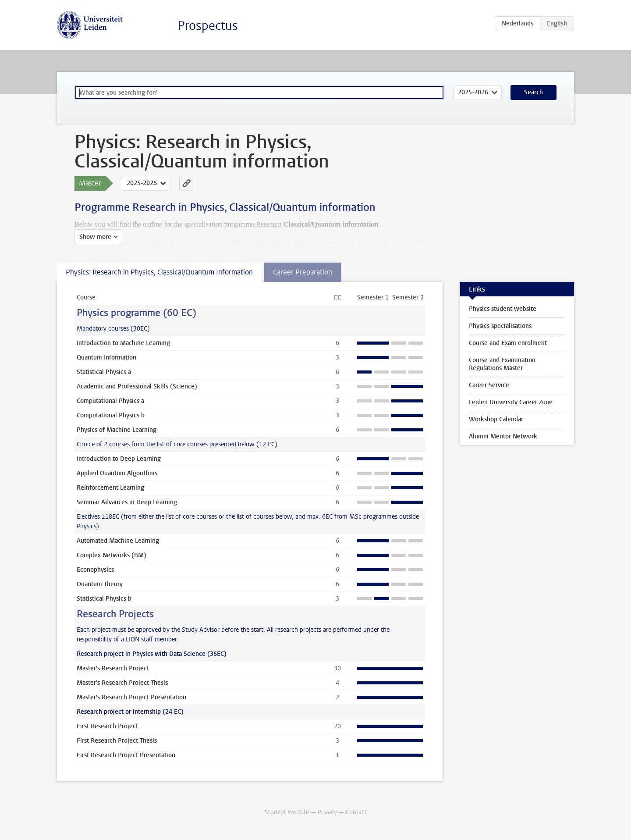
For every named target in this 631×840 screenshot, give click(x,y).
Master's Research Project (113, 668)
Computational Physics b (111, 415)
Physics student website (503, 309)
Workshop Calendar (496, 419)
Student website (287, 812)
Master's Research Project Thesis (122, 683)
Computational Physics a (110, 401)
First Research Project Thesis (117, 741)
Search (534, 92)
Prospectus (208, 26)
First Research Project (107, 726)
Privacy (327, 812)
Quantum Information (106, 358)
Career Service (489, 385)
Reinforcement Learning (110, 488)
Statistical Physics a (104, 372)
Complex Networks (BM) (112, 555)
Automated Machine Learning (118, 541)
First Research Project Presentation (126, 755)
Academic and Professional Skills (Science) (137, 386)
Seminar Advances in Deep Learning (127, 502)
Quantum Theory (100, 584)
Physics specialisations (500, 326)
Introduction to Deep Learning (119, 459)
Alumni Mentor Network (503, 436)
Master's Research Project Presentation (131, 697)
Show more (95, 237)
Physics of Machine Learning (117, 430)
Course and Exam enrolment (508, 343)
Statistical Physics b (104, 599)
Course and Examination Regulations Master (502, 364)
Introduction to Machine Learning (123, 343)
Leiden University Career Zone (511, 402)
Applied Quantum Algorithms (117, 473)
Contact (356, 812)
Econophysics (95, 570)
